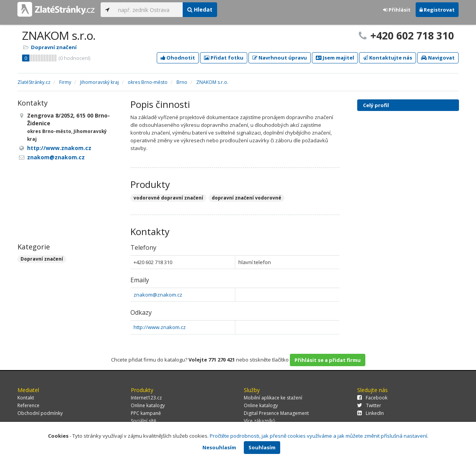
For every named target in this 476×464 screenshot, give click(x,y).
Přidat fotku (224, 58)
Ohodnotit (178, 58)
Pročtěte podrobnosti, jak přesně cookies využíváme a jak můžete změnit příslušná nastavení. (319, 436)
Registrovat (437, 10)
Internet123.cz (146, 398)
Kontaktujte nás (388, 58)
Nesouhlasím (219, 447)
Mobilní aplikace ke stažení (273, 398)
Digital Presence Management (276, 413)
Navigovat (438, 58)
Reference (28, 405)
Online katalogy (148, 405)
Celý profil (376, 105)
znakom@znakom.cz (158, 295)
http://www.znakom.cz (160, 327)
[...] (148, 10)
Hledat (200, 9)
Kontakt (26, 398)
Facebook (372, 398)
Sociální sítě (144, 421)
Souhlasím (262, 447)
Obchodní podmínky (40, 413)
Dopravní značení (54, 47)
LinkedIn (371, 413)
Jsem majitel (335, 58)
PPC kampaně (146, 413)
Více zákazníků (259, 421)
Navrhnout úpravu (280, 58)
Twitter (369, 405)
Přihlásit (397, 10)
